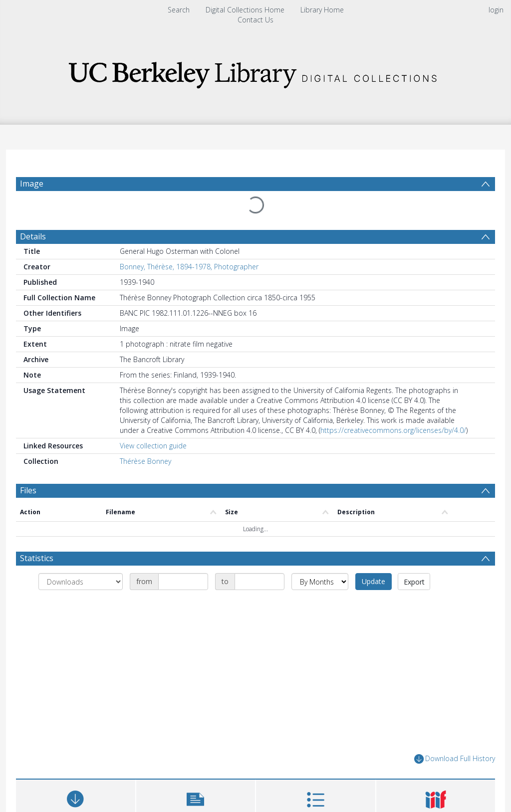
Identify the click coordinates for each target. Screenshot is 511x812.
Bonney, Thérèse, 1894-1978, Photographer (189, 243)
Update (374, 557)
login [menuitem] (496, 10)
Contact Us (255, 20)
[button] (196, 779)
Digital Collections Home (245, 10)
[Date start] (183, 558)
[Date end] (259, 558)
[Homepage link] (255, 72)
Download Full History (455, 735)
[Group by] (81, 558)
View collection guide (153, 422)
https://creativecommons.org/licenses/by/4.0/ (393, 406)
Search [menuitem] (179, 10)
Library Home (322, 10)
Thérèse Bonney (145, 437)
